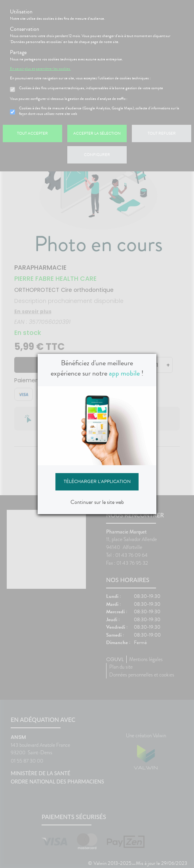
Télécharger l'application (97, 481)
